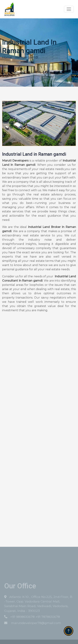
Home (7, 57)
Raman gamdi (27, 57)
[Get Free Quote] (39, 372)
